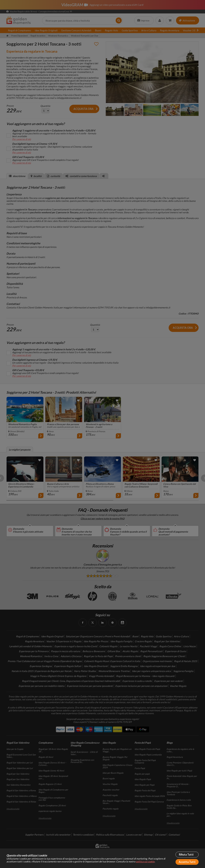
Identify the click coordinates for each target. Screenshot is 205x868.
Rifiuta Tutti (186, 855)
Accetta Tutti (187, 862)
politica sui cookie (145, 861)
